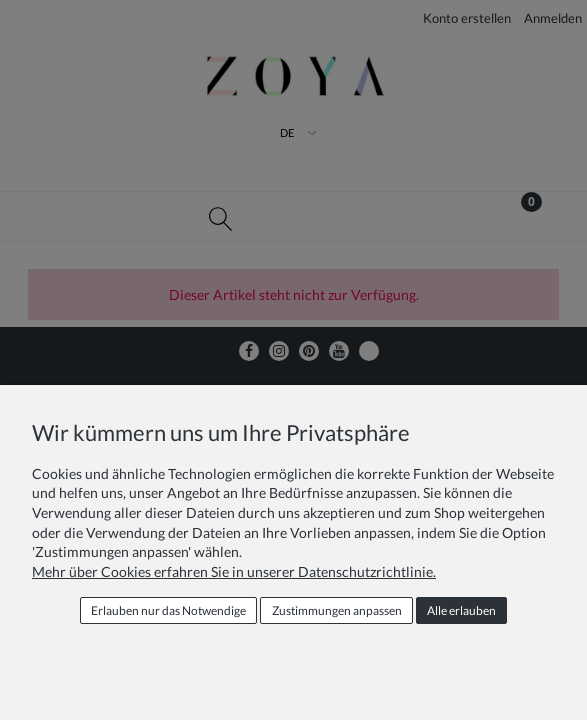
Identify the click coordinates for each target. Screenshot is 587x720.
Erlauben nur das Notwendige (168, 610)
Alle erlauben (461, 610)
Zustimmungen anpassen (337, 610)
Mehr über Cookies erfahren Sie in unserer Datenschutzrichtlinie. (234, 571)
